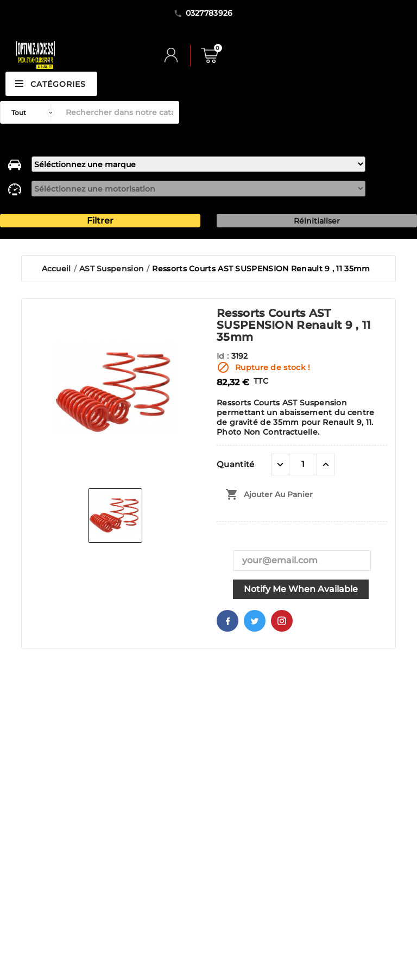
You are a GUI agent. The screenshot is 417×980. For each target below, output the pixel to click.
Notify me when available (301, 589)
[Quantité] (303, 464)
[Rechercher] (119, 112)
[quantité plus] (326, 464)
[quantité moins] (280, 464)
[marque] (198, 164)
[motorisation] (198, 189)
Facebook (228, 621)
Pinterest (282, 621)
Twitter (255, 621)
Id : (224, 356)
